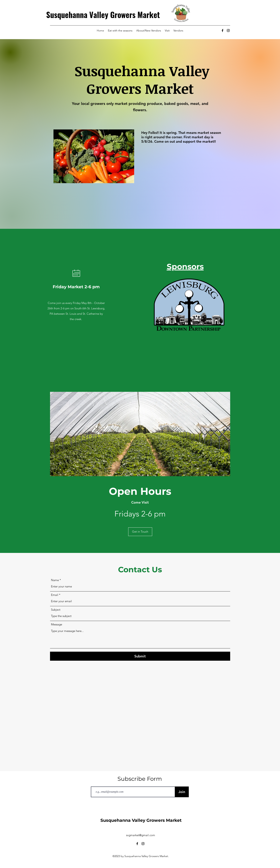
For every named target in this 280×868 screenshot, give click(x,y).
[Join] (182, 792)
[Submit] (140, 656)
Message (57, 624)
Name (55, 580)
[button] (140, 532)
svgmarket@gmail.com (141, 835)
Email (55, 595)
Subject (56, 610)
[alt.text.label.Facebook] (223, 30)
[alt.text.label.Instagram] (228, 30)
